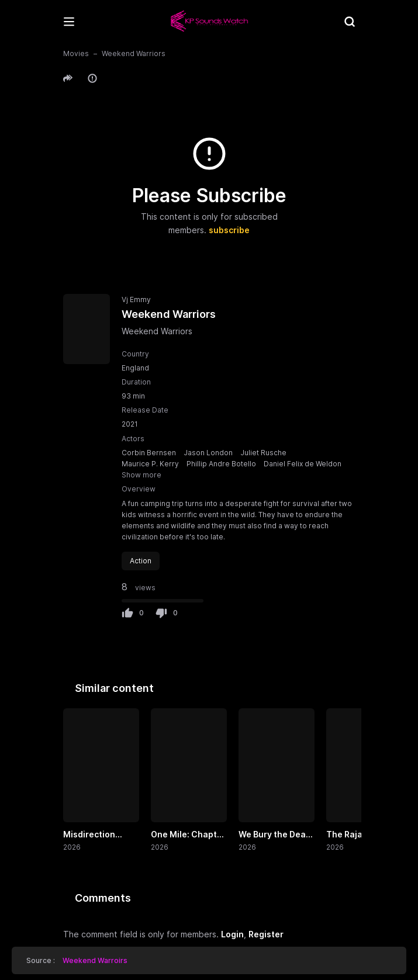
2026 (72, 847)
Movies (76, 53)
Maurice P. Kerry (150, 464)
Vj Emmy (136, 299)
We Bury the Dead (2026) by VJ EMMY (275, 835)
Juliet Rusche (263, 453)
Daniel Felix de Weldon (303, 464)
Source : (77, 960)
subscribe (229, 230)
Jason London (208, 453)
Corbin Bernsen (149, 453)
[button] (70, 78)
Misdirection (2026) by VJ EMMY (89, 835)
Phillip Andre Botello (221, 464)
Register (266, 934)
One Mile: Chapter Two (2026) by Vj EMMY (188, 835)
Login (232, 934)
